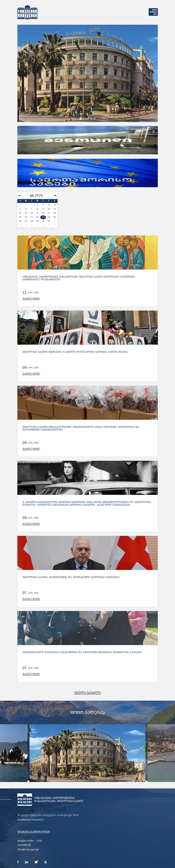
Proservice (37, 820)
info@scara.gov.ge (28, 850)
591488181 (24, 845)
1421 (39, 841)
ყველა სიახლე (87, 693)
